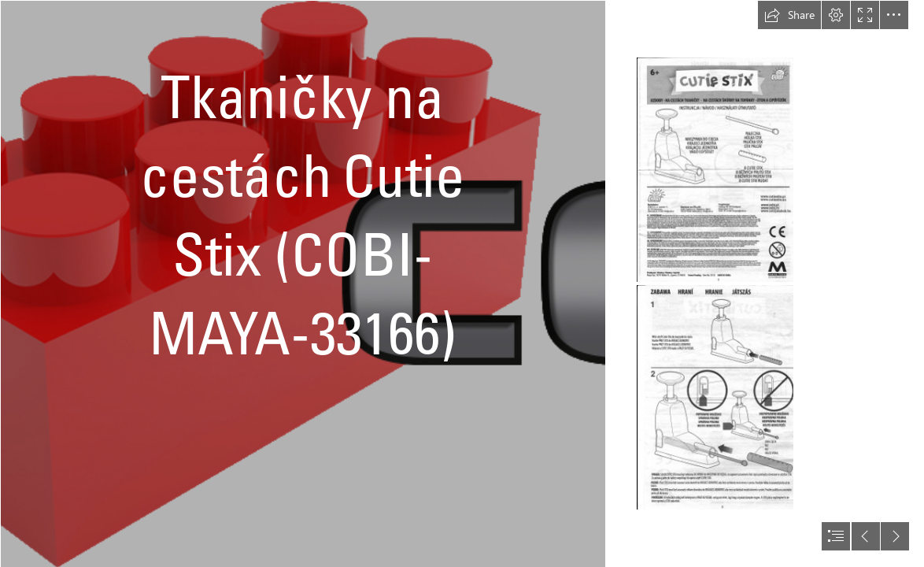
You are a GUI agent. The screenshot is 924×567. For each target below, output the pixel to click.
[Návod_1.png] (715, 170)
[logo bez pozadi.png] (302, 283)
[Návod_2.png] (715, 397)
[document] (462, 283)
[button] (789, 15)
